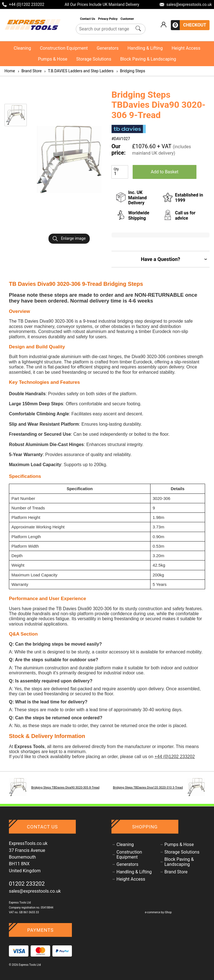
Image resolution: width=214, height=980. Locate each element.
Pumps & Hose (53, 59)
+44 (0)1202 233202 (175, 757)
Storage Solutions (94, 59)
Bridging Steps (131, 71)
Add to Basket (165, 172)
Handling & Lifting (145, 48)
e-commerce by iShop (158, 912)
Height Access (186, 48)
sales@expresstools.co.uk (35, 891)
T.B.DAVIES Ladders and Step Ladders (79, 71)
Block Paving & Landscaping (148, 59)
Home (10, 71)
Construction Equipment (64, 48)
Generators (108, 48)
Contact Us (88, 19)
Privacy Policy (108, 19)
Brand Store (30, 71)
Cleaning (22, 48)
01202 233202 (27, 884)
